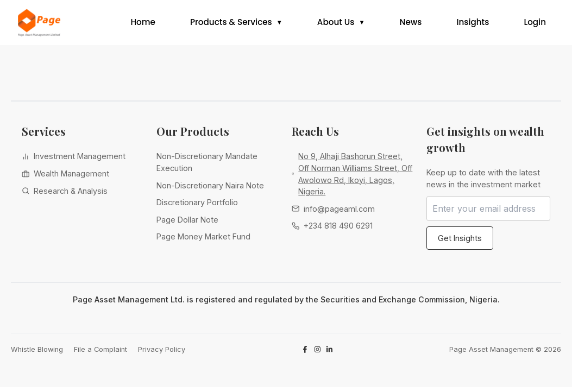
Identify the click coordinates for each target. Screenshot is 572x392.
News (411, 25)
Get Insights (460, 242)
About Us (336, 25)
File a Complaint (100, 354)
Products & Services (231, 25)
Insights (473, 25)
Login (535, 25)
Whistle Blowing (37, 354)
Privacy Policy (162, 354)
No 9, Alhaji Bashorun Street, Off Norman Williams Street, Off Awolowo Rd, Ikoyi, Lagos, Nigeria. (355, 179)
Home (143, 25)
